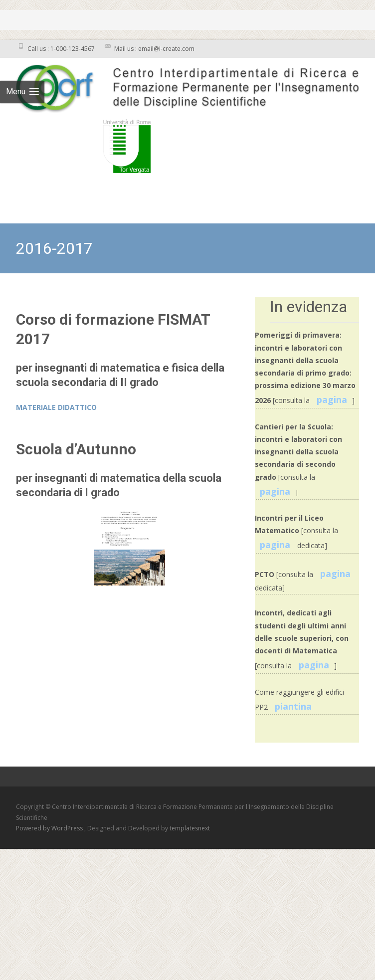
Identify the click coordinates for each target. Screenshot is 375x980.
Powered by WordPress (50, 828)
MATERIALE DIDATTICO (56, 407)
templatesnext (190, 828)
